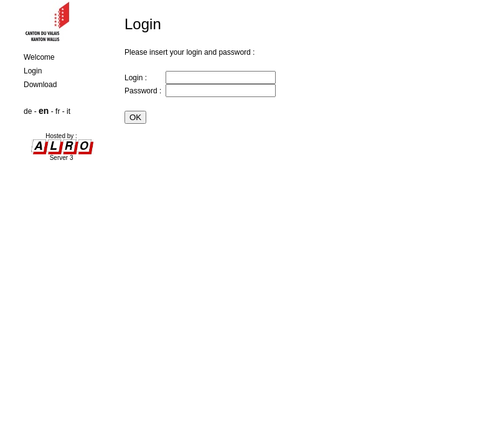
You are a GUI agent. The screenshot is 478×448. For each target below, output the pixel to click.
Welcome (39, 57)
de (28, 111)
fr (58, 111)
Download (40, 85)
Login (33, 71)
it (68, 111)
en (44, 111)
